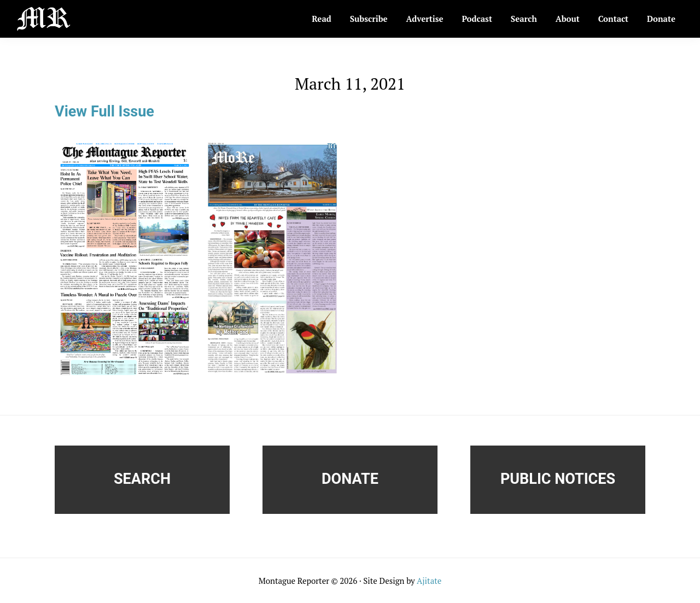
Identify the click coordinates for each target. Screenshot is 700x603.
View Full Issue (104, 112)
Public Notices (558, 479)
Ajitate (429, 581)
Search (142, 479)
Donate (350, 479)
